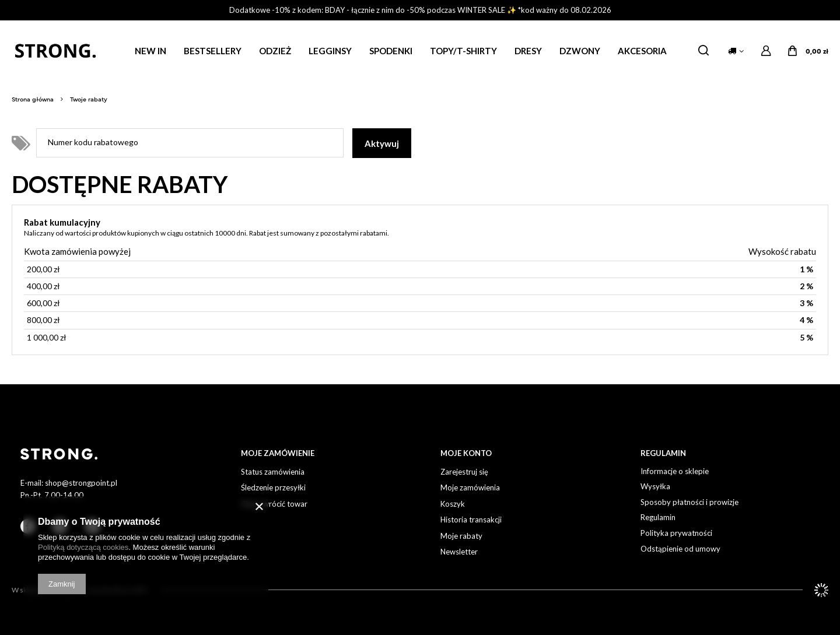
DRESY (528, 51)
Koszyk (453, 504)
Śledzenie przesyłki (273, 488)
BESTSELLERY (213, 51)
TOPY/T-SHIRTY (463, 51)
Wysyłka (655, 487)
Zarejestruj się (464, 472)
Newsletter (459, 552)
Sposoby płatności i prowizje (689, 502)
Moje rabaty (461, 536)
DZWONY (580, 51)
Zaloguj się (766, 51)
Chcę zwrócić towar (274, 504)
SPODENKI (391, 51)
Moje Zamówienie (278, 453)
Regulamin (658, 518)
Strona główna (33, 99)
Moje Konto (466, 453)
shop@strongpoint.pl (81, 483)
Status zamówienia (273, 472)
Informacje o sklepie (675, 471)
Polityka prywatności (676, 533)
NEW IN (150, 51)
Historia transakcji (471, 520)
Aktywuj (382, 143)
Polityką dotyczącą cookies (83, 547)
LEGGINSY (330, 51)
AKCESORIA (642, 51)
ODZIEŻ (275, 51)
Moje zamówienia (470, 488)
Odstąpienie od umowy (680, 549)
